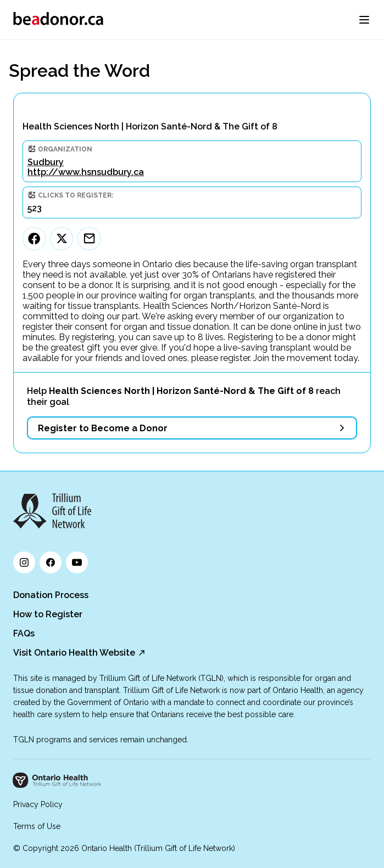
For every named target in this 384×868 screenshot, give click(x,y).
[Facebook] (34, 239)
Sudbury (46, 162)
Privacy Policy (38, 804)
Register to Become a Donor (103, 428)
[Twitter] (62, 239)
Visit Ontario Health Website (74, 653)
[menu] (364, 20)
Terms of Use (37, 826)
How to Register (48, 614)
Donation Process (51, 595)
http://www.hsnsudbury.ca (86, 172)
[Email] (89, 239)
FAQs (24, 633)
